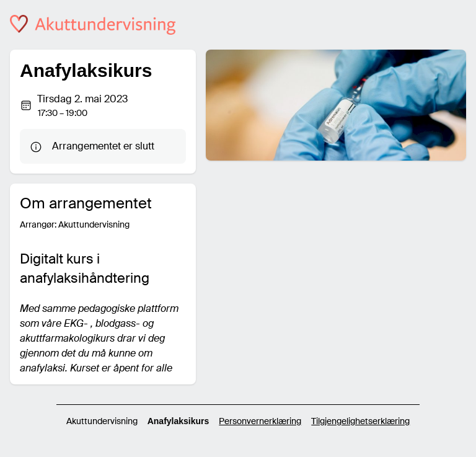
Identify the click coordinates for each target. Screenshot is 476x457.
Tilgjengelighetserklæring (360, 421)
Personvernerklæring (260, 421)
